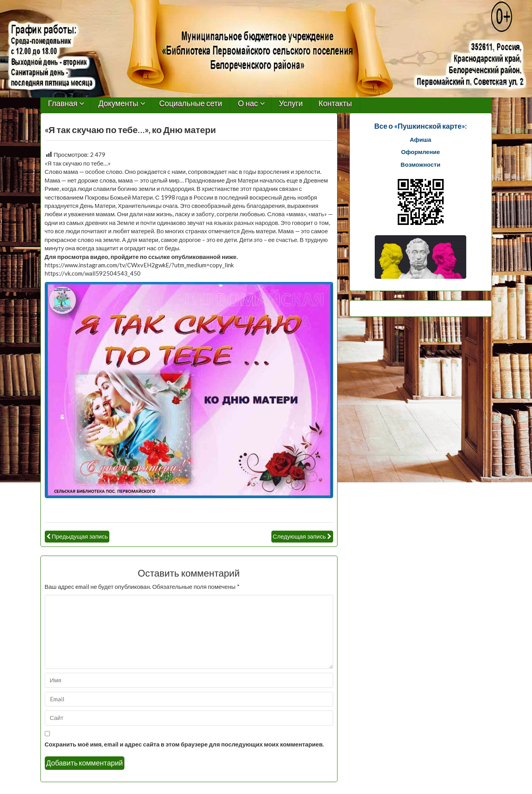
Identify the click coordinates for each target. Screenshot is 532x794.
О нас (248, 104)
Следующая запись (299, 536)
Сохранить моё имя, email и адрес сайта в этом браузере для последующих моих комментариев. (184, 744)
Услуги (291, 104)
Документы (118, 104)
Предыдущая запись (80, 536)
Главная (63, 104)
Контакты (335, 104)
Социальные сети (191, 104)
